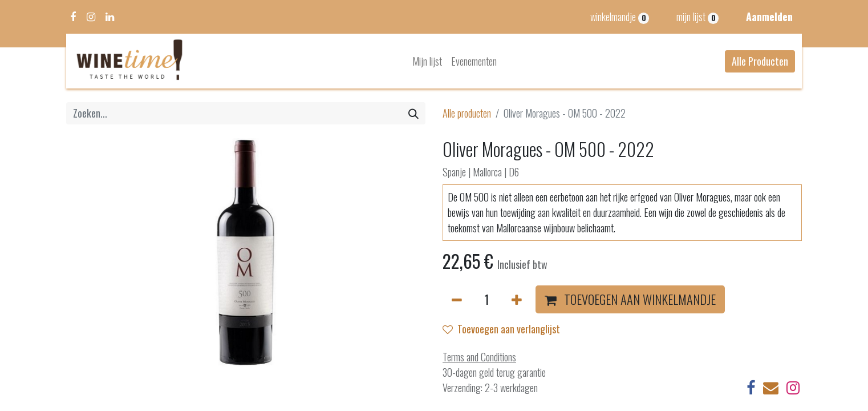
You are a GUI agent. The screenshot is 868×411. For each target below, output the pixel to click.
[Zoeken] (413, 113)
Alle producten (467, 113)
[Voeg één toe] (517, 300)
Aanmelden (769, 17)
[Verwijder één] (457, 300)
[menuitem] (427, 61)
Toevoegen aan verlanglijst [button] (501, 329)
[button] (630, 300)
